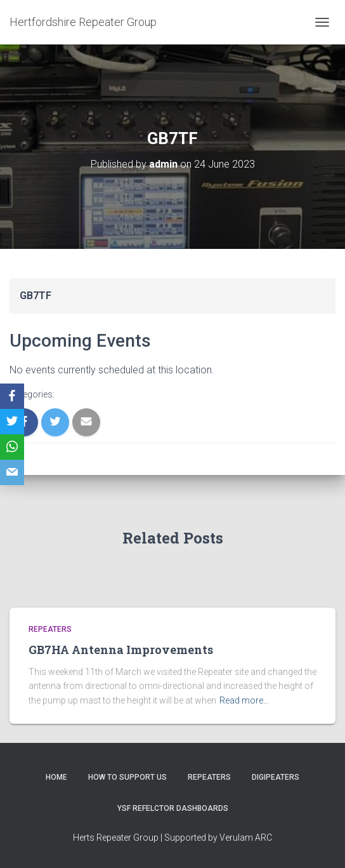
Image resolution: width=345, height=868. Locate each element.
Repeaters (50, 629)
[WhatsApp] (12, 447)
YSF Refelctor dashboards (173, 808)
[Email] (12, 472)
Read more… (244, 700)
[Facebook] (12, 396)
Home (56, 777)
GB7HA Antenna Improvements (121, 650)
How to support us (127, 777)
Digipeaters (276, 777)
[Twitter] (12, 422)
